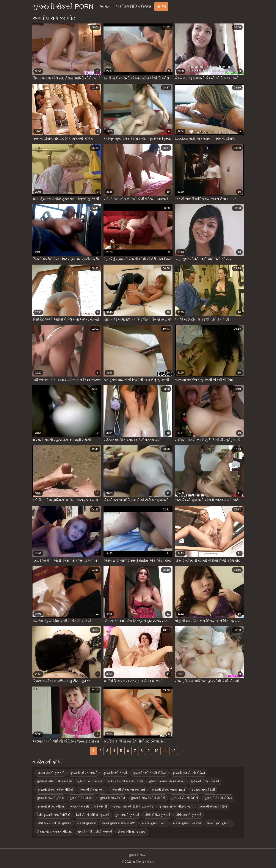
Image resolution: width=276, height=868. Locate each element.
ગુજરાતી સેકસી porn (63, 6)
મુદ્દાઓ (161, 6)
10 (156, 751)
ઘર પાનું (105, 6)
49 (174, 751)
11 (165, 751)
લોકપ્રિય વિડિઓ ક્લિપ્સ (133, 6)
